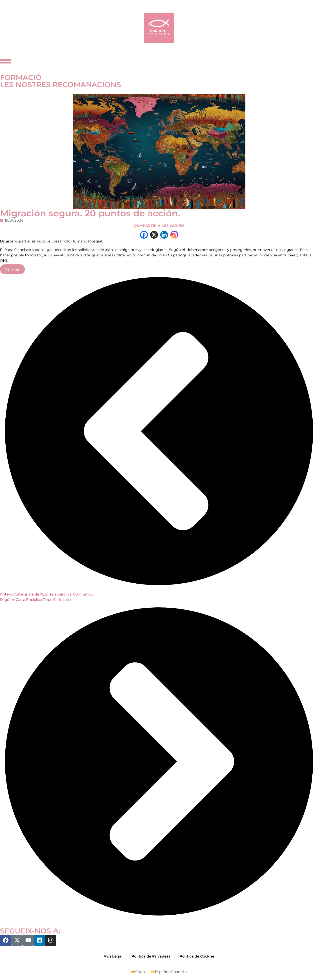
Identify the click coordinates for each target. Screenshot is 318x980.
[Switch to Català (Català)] (139, 972)
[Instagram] (174, 235)
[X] (154, 235)
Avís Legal (113, 956)
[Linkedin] (164, 235)
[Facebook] (144, 235)
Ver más (12, 269)
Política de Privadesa (151, 956)
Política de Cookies (197, 956)
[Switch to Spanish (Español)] (169, 972)
